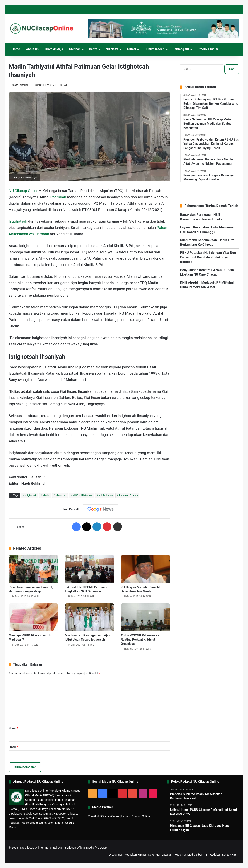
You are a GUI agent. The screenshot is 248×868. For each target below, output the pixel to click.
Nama (13, 728)
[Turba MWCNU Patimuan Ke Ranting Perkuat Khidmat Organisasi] (146, 617)
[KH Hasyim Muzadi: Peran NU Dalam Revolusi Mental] (146, 569)
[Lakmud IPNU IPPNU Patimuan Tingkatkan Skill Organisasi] (90, 569)
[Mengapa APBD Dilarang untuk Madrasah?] (33, 617)
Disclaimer (116, 855)
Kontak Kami (230, 855)
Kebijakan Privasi (135, 855)
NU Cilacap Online (24, 191)
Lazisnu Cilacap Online (136, 816)
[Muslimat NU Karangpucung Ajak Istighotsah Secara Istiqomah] (90, 617)
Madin (46, 495)
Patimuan (58, 197)
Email (13, 747)
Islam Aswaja (54, 49)
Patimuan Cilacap (128, 495)
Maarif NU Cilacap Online (103, 816)
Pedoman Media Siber (188, 855)
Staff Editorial (20, 85)
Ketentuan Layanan (160, 855)
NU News (112, 49)
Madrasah (61, 495)
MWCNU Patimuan (83, 495)
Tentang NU (181, 49)
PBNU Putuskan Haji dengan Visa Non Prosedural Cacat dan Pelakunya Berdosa (208, 257)
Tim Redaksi (212, 855)
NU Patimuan (106, 495)
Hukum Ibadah (154, 49)
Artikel (131, 49)
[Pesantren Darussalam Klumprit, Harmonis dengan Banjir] (33, 569)
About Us (32, 49)
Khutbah (75, 49)
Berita (93, 49)
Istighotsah (18, 221)
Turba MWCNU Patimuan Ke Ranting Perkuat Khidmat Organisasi (140, 640)
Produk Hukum (208, 49)
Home (16, 49)
